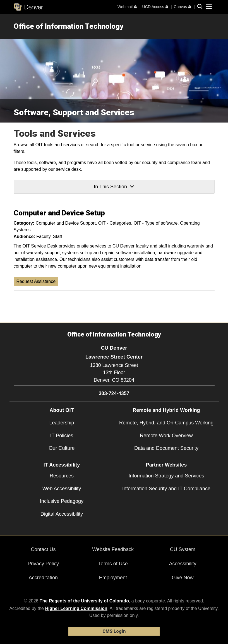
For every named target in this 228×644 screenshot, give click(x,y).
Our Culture (62, 448)
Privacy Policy (43, 564)
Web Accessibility (62, 489)
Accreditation (43, 578)
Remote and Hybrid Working (166, 410)
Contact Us (43, 549)
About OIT (62, 410)
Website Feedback (113, 549)
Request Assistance (36, 281)
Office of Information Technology (69, 26)
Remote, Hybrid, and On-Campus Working (166, 423)
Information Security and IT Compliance (166, 489)
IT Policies (62, 436)
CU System (183, 549)
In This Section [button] (114, 187)
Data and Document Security (166, 448)
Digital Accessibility (62, 514)
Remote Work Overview (166, 436)
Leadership (62, 423)
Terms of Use (113, 564)
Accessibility (183, 564)
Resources (62, 476)
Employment (113, 578)
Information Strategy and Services (166, 476)
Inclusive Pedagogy (62, 501)
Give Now (183, 578)
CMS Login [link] (114, 631)
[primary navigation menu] (209, 7)
